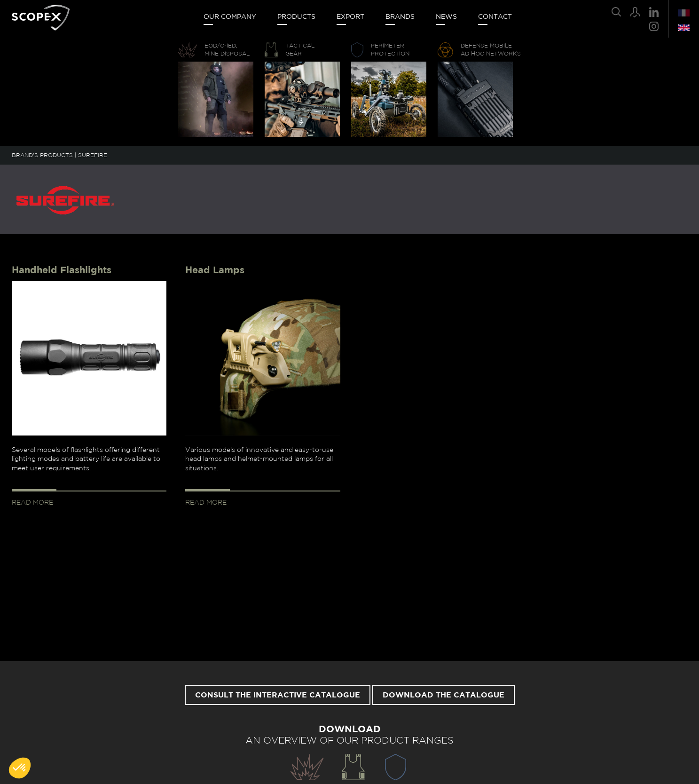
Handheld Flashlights (62, 270)
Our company (230, 17)
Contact (495, 17)
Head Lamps (215, 270)
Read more (32, 503)
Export (350, 17)
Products (296, 17)
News (446, 17)
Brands (400, 17)
